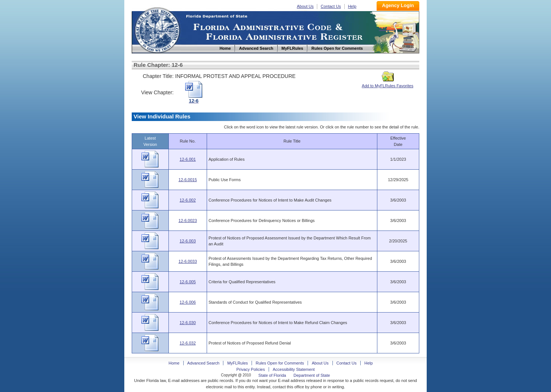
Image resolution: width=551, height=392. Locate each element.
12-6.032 (188, 343)
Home (157, 29)
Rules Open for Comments (280, 363)
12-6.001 (188, 159)
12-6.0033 (188, 261)
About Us (305, 6)
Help (352, 6)
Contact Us (331, 6)
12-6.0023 (188, 220)
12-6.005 (188, 282)
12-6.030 (188, 323)
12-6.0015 (188, 180)
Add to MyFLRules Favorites (388, 84)
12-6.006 (188, 302)
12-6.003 (188, 241)
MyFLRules (237, 363)
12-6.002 (188, 200)
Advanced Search (204, 363)
